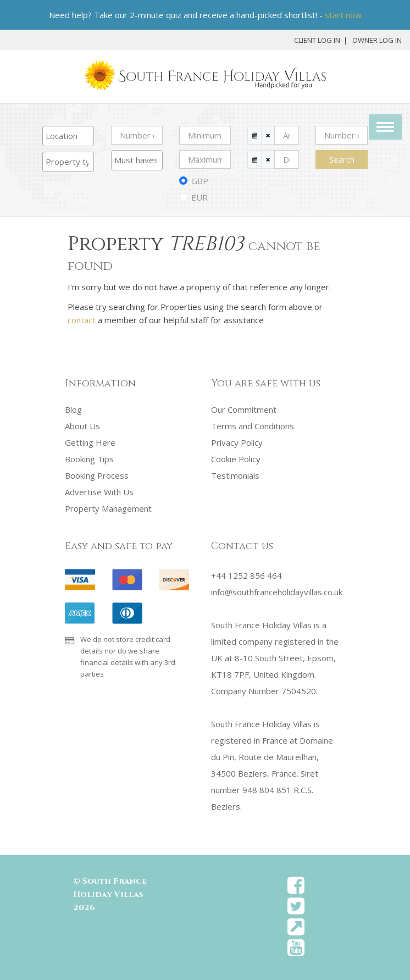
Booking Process (97, 475)
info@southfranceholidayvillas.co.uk (277, 592)
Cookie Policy (236, 459)
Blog (73, 409)
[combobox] (68, 136)
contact (82, 320)
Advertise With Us (99, 492)
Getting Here (90, 442)
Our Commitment (244, 409)
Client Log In (317, 40)
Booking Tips (89, 459)
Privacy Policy (237, 442)
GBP (200, 181)
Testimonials (235, 475)
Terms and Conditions (253, 426)
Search (342, 159)
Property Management (108, 508)
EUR (200, 197)
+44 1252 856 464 (246, 575)
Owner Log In (377, 40)
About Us (82, 426)
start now (343, 15)
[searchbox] (68, 136)
